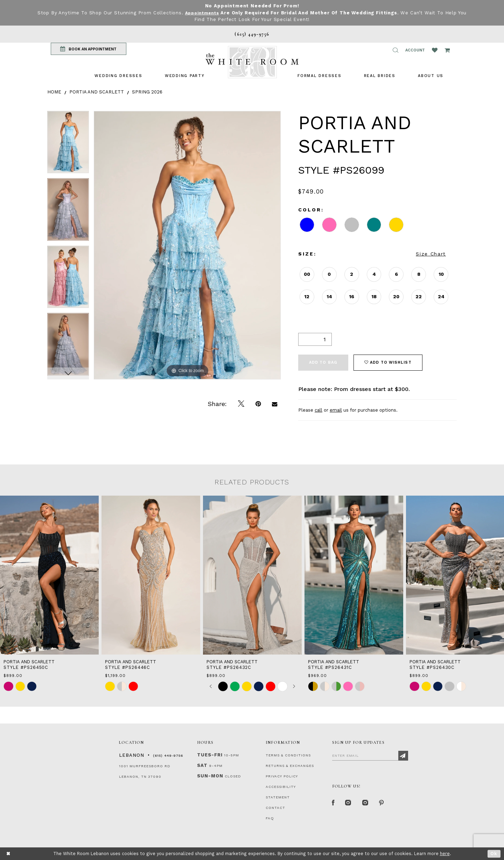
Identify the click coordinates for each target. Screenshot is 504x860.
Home (54, 92)
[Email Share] (275, 404)
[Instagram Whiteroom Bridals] (369, 804)
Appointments (202, 13)
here (445, 854)
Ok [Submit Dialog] (494, 854)
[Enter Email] (370, 755)
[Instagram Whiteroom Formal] (351, 804)
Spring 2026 (147, 92)
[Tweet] (241, 404)
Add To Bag (323, 362)
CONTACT (275, 808)
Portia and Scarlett (97, 92)
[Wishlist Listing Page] (435, 50)
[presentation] (49, 575)
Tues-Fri (210, 755)
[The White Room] (252, 62)
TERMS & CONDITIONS (288, 755)
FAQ (270, 818)
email (336, 410)
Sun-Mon (210, 776)
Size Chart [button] (431, 254)
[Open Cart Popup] (447, 50)
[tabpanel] (68, 145)
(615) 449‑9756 (168, 756)
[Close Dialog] (9, 854)
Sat (202, 765)
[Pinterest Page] (387, 804)
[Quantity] (315, 339)
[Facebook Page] (334, 804)
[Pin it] (258, 404)
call (318, 410)
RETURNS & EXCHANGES (290, 766)
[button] (395, 50)
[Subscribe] (403, 756)
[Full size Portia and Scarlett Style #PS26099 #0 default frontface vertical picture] (187, 245)
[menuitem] (118, 76)
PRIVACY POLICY (282, 776)
